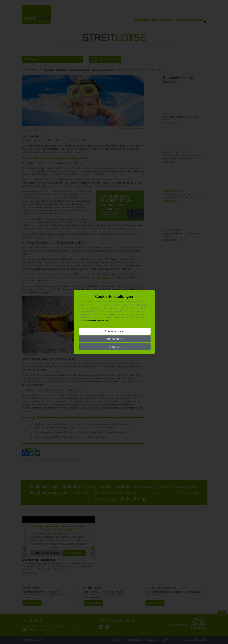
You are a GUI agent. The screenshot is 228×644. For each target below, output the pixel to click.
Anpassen (115, 347)
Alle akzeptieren (115, 331)
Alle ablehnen (115, 339)
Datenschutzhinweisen (97, 321)
